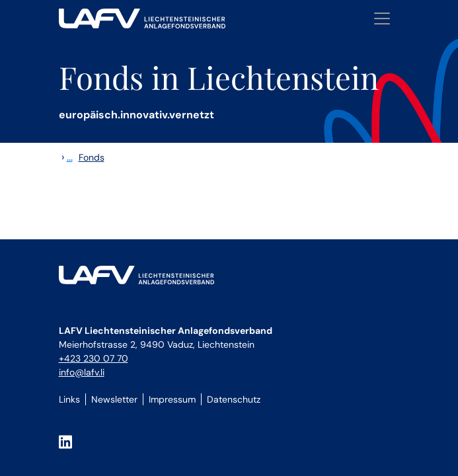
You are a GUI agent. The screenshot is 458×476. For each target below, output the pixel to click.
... (70, 157)
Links (69, 399)
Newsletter (114, 399)
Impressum (172, 399)
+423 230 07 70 (94, 358)
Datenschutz (234, 399)
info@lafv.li (82, 372)
